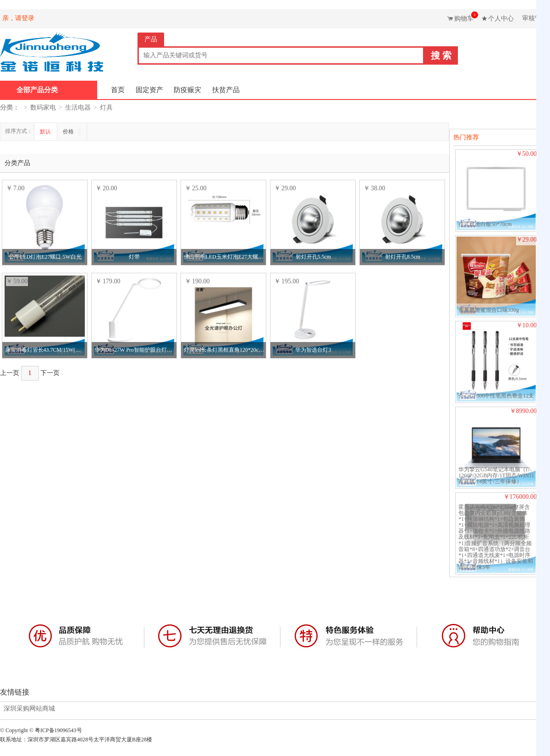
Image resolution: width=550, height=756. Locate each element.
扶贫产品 (226, 90)
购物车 (465, 17)
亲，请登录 (18, 18)
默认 (45, 132)
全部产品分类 (37, 90)
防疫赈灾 (187, 90)
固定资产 (149, 90)
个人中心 (501, 19)
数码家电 (43, 108)
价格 (69, 132)
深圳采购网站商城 (29, 709)
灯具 (106, 108)
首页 (118, 90)
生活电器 (78, 108)
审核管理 (535, 18)
